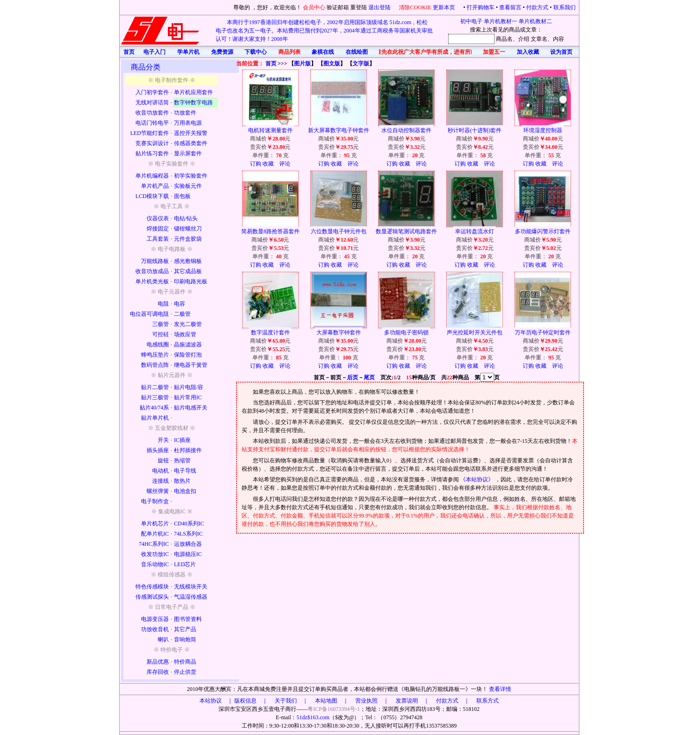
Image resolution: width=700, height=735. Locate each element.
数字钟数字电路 (193, 102)
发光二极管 (188, 324)
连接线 (161, 481)
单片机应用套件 (193, 92)
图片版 (302, 64)
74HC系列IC (154, 544)
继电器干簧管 (191, 365)
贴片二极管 (155, 387)
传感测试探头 (152, 597)
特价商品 (185, 662)
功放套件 (185, 113)
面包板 (182, 196)
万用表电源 (188, 123)
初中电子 (471, 21)
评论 (285, 164)
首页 (271, 64)
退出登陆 (380, 7)
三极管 (161, 324)
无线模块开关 (191, 587)
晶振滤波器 (188, 345)
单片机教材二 (535, 21)
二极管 (182, 314)
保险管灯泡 (188, 355)
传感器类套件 (191, 143)
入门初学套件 (152, 92)
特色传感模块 (152, 587)
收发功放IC (155, 554)
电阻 (163, 304)
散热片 (182, 481)
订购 (256, 164)
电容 (180, 304)
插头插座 (158, 450)
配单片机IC (155, 534)
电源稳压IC (188, 554)
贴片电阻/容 (189, 387)
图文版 (332, 64)
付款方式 (537, 7)
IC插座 (182, 440)
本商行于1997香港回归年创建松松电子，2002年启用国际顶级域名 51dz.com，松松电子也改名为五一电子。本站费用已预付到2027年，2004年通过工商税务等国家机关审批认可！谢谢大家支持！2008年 (324, 31)
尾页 (369, 377)
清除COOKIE (415, 7)
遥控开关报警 (191, 133)
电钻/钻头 (186, 218)
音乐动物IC (155, 564)
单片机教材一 (501, 21)
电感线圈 (158, 345)
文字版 (361, 64)
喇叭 (163, 639)
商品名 (504, 39)
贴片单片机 (155, 418)
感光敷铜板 (188, 261)
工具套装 (158, 239)
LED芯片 (185, 564)
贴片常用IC (188, 397)
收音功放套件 (152, 113)
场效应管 (185, 334)
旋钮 (163, 460)
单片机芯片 (155, 524)
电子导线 (185, 471)
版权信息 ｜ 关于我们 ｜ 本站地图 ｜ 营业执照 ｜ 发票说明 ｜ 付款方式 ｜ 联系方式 (366, 701)
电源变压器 (155, 619)
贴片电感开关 (191, 408)
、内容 (556, 39)
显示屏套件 (188, 153)
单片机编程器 (152, 176)
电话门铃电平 (152, 123)
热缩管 (182, 460)
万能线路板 (155, 261)
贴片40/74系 (154, 408)
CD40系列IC (189, 524)
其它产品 (185, 629)
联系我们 (565, 7)
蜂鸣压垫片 (155, 355)
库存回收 (158, 672)
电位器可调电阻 (149, 314)
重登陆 (359, 7)
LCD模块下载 (152, 196)
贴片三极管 (155, 397)
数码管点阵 (155, 365)
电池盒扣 (185, 491)
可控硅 (161, 334)
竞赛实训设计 (152, 143)
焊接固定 (158, 229)
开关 (163, 440)
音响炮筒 (185, 639)
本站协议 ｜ (216, 701)
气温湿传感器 (191, 597)
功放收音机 (155, 629)
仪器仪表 (158, 218)
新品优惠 (158, 662)
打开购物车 (481, 7)
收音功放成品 (152, 271)
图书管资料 (188, 619)
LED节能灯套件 (150, 133)
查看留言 (510, 7)
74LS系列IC (188, 534)
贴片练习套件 (152, 153)
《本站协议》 (478, 479)
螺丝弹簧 (158, 491)
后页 (353, 377)
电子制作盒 (155, 501)
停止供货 (185, 672)
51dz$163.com (313, 717)
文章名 (539, 39)
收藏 (268, 164)
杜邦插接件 (188, 450)
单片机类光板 (152, 281)
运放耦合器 (188, 544)
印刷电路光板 (191, 281)
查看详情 (500, 689)
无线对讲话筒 (152, 102)
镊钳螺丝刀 (188, 229)
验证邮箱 (338, 7)
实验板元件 (188, 186)
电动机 (161, 471)
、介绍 (521, 39)
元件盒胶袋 (188, 239)
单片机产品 (155, 186)
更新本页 (445, 7)
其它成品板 (188, 271)
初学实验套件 (191, 176)
